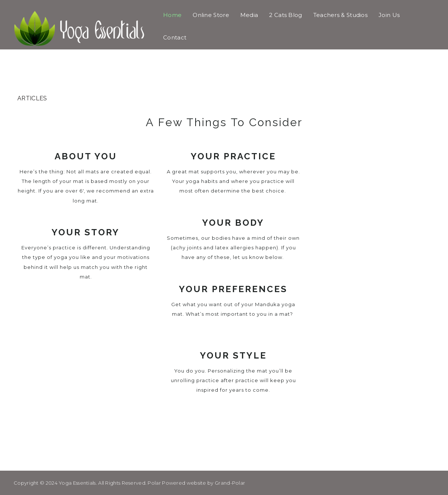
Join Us (389, 15)
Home (172, 15)
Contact (175, 37)
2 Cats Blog (285, 15)
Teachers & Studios (340, 15)
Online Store (211, 15)
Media (249, 15)
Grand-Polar (230, 483)
